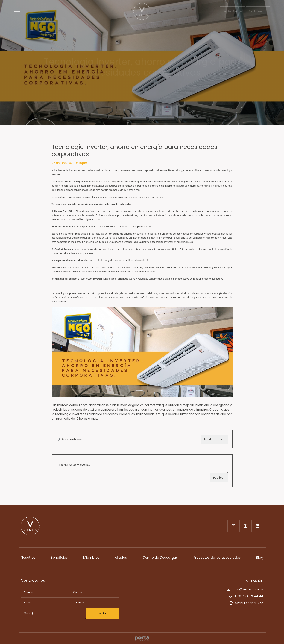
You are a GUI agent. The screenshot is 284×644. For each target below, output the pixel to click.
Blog (260, 558)
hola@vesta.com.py (245, 589)
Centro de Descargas (160, 558)
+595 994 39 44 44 (246, 596)
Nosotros (28, 558)
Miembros (91, 558)
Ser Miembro (258, 11)
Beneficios (59, 558)
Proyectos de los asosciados (217, 558)
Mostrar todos (214, 439)
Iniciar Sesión (233, 11)
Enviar (103, 613)
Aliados (121, 558)
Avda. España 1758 (246, 603)
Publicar (219, 478)
